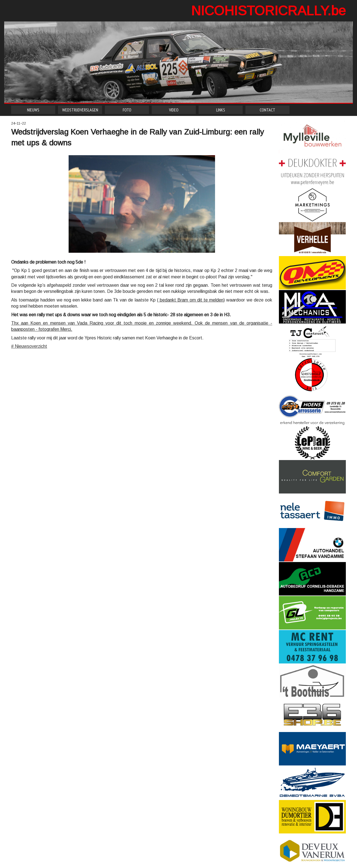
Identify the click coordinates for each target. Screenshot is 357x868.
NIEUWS (33, 110)
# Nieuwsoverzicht (29, 346)
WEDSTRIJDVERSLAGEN (80, 110)
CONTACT (267, 110)
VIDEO (174, 110)
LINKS (221, 110)
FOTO (127, 110)
